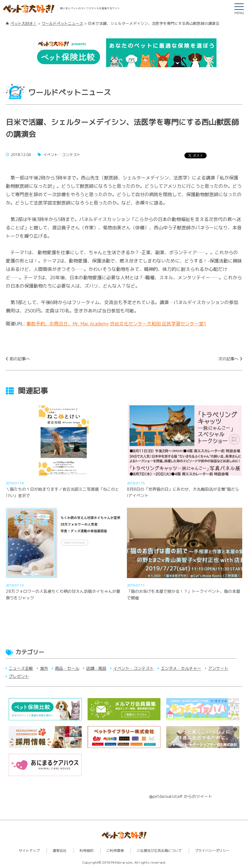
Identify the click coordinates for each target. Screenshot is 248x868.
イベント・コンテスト (134, 668)
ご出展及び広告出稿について (159, 851)
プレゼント (19, 676)
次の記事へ (228, 359)
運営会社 (60, 851)
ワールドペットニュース (62, 23)
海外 (44, 668)
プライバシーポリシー (212, 851)
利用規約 (86, 851)
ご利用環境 (115, 851)
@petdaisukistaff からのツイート (181, 796)
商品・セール (67, 668)
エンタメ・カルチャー (181, 668)
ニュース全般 (21, 668)
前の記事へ (20, 359)
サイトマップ (29, 851)
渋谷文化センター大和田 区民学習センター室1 (158, 324)
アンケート (218, 668)
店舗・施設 (96, 668)
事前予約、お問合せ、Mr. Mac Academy (67, 324)
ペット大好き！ (24, 23)
